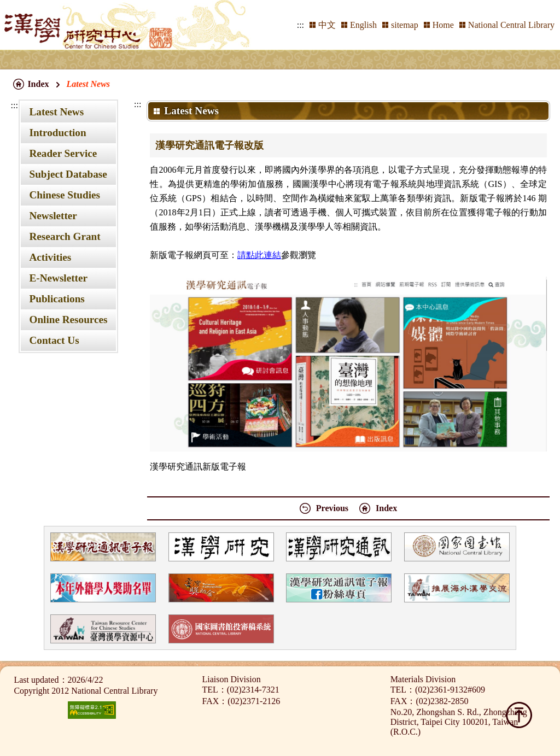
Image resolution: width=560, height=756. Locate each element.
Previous (332, 508)
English (363, 25)
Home (443, 25)
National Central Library (511, 25)
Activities (50, 257)
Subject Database (68, 174)
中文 (327, 25)
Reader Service (63, 153)
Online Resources (68, 320)
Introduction (57, 133)
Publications (57, 299)
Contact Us (54, 340)
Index (38, 84)
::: (301, 25)
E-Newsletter (58, 278)
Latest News (56, 112)
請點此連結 (259, 255)
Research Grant (65, 236)
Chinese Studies (65, 195)
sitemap (405, 25)
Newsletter (53, 216)
